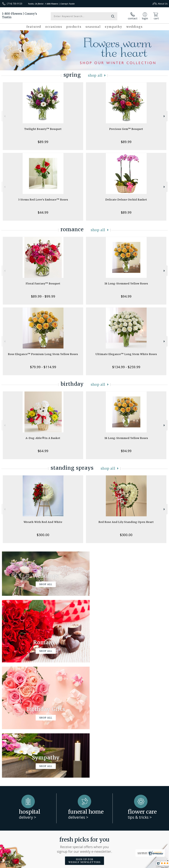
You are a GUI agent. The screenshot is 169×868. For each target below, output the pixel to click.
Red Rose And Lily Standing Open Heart (126, 522)
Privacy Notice (120, 865)
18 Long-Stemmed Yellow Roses (126, 284)
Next (165, 116)
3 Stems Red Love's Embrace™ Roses (43, 200)
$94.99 (126, 296)
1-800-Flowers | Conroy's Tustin (19, 15)
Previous (4, 116)
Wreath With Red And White (43, 522)
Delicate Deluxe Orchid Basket (126, 200)
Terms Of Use (104, 865)
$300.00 (43, 535)
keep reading (107, 769)
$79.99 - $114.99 (43, 367)
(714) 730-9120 (15, 4)
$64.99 (43, 451)
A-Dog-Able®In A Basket (43, 438)
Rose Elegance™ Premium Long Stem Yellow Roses (43, 354)
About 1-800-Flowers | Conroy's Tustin (25, 763)
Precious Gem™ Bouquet (126, 129)
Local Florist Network (140, 865)
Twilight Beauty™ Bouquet (43, 129)
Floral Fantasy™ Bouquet (43, 284)
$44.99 (43, 212)
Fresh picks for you (84, 730)
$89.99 (43, 142)
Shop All (95, 75)
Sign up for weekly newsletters (84, 746)
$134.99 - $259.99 (126, 367)
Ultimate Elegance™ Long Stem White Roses (126, 354)
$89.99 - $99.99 (43, 296)
